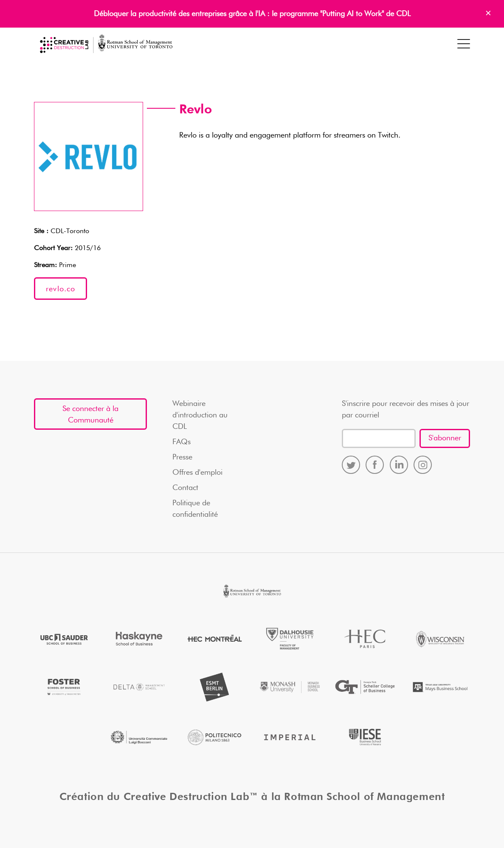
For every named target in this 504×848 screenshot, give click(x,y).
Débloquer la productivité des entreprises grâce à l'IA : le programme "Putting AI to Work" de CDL (252, 14)
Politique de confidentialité (195, 509)
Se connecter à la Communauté (90, 415)
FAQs (182, 442)
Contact (185, 488)
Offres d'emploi (197, 473)
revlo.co (61, 289)
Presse (182, 457)
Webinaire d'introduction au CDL (200, 415)
